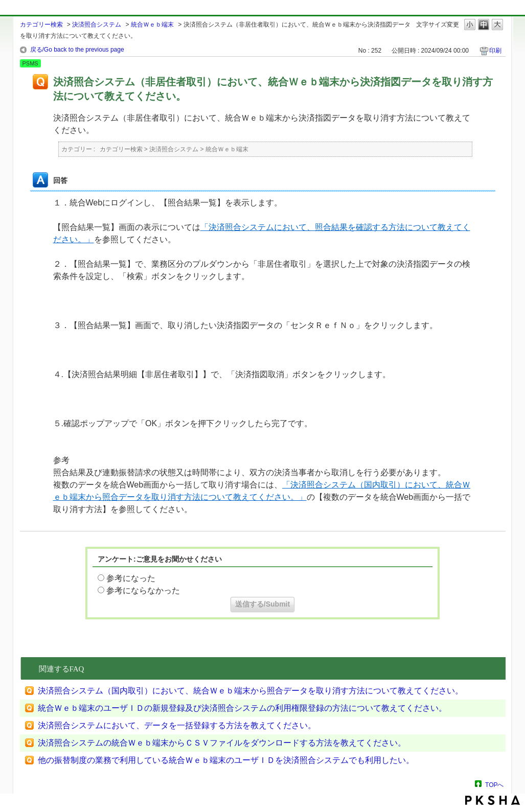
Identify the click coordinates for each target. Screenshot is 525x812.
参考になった (131, 578)
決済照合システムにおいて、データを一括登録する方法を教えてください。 (177, 725)
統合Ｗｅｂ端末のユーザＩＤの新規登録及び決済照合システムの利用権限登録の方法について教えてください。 (242, 708)
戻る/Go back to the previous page (77, 50)
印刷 (495, 51)
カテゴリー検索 (41, 25)
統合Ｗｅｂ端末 (152, 25)
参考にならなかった (143, 590)
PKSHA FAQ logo (493, 800)
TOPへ (494, 785)
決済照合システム (97, 25)
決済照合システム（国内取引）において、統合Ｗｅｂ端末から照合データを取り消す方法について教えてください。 (250, 691)
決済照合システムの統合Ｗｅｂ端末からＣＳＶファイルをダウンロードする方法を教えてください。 (222, 743)
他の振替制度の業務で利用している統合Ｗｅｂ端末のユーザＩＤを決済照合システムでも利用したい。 (226, 760)
